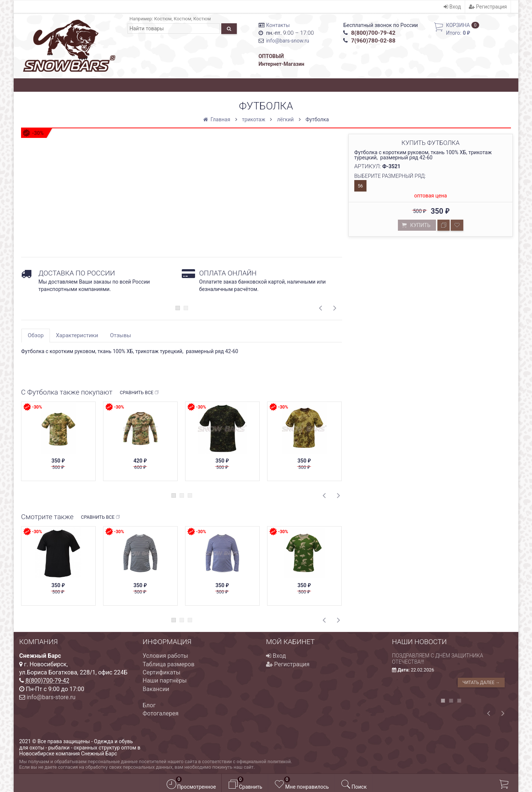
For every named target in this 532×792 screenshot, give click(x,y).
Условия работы (165, 656)
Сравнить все (139, 393)
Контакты (278, 25)
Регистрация (488, 7)
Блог (149, 705)
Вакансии (156, 689)
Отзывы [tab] (121, 335)
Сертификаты (161, 672)
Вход (452, 7)
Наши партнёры (165, 681)
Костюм (163, 19)
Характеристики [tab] (77, 335)
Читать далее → (481, 683)
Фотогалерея (161, 713)
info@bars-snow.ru (288, 41)
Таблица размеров (168, 664)
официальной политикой (264, 761)
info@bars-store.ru (51, 697)
